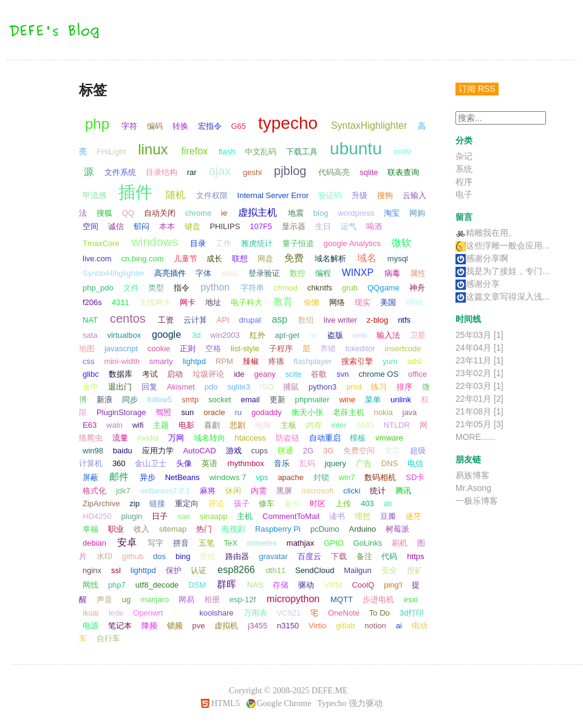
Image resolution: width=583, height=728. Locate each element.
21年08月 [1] (479, 411)
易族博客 (472, 475)
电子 (464, 194)
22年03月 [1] (479, 386)
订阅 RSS (477, 89)
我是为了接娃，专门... (503, 271)
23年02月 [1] (479, 373)
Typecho (332, 703)
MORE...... (475, 437)
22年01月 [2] (479, 399)
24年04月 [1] (479, 348)
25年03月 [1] (479, 335)
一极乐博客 (477, 501)
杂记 (464, 156)
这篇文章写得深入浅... (503, 297)
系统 (464, 169)
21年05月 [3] (479, 424)
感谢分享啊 (482, 258)
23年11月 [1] (479, 360)
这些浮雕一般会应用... (503, 246)
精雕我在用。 (486, 233)
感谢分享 (478, 284)
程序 (464, 182)
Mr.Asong (473, 488)
